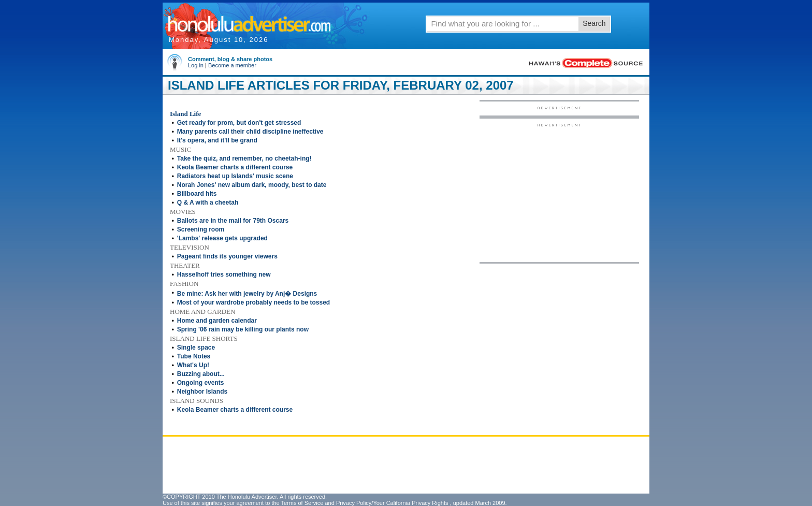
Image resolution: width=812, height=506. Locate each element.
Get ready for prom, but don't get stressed (239, 123)
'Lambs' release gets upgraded (222, 238)
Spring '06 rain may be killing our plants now (243, 329)
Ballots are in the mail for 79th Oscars (233, 221)
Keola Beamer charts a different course (235, 167)
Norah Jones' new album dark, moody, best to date (252, 185)
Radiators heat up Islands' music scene (235, 176)
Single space (196, 348)
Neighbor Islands (202, 392)
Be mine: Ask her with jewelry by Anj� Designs (247, 294)
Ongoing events (201, 383)
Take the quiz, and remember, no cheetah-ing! (244, 158)
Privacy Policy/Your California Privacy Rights (392, 503)
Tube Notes (194, 356)
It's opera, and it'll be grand (217, 140)
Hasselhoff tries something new (224, 274)
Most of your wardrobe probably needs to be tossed (253, 302)
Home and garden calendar (217, 321)
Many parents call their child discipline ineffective (250, 132)
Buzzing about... (201, 374)
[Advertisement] (559, 192)
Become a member (232, 65)
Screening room (201, 229)
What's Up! (193, 365)
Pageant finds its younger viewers (227, 256)
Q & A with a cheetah (208, 203)
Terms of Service (302, 503)
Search (594, 23)
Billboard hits (197, 194)
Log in (196, 65)
